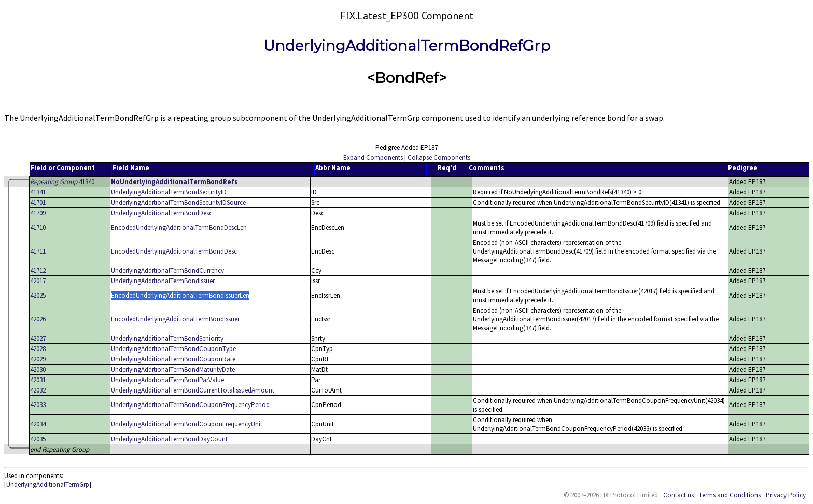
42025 (38, 295)
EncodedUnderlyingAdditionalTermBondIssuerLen (180, 295)
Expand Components (373, 157)
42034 (38, 424)
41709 (38, 213)
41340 (62, 182)
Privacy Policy (786, 495)
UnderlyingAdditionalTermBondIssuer (163, 281)
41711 (38, 251)
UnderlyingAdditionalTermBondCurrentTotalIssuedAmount (193, 390)
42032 (38, 390)
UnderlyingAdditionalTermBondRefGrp (407, 46)
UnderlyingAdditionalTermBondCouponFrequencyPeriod (190, 405)
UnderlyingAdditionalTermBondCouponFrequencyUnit (187, 424)
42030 (38, 369)
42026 (38, 319)
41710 (38, 227)
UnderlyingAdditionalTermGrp (48, 485)
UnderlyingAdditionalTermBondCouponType (173, 349)
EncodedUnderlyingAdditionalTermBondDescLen (179, 227)
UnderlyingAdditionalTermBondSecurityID (169, 192)
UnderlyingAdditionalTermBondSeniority (167, 338)
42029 (38, 359)
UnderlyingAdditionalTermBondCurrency (167, 270)
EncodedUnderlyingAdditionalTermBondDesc (174, 251)
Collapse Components (439, 157)
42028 (38, 349)
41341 (38, 192)
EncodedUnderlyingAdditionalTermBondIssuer (175, 319)
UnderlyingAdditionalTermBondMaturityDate (173, 369)
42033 (38, 405)
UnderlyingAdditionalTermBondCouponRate (173, 359)
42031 (38, 380)
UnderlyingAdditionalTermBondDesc (162, 213)
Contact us (678, 495)
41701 (38, 202)
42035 (38, 439)
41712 (38, 270)
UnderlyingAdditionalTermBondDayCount (169, 439)
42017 (38, 281)
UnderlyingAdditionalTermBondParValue (167, 380)
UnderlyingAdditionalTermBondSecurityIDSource (178, 202)
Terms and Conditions (730, 495)
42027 (38, 338)
